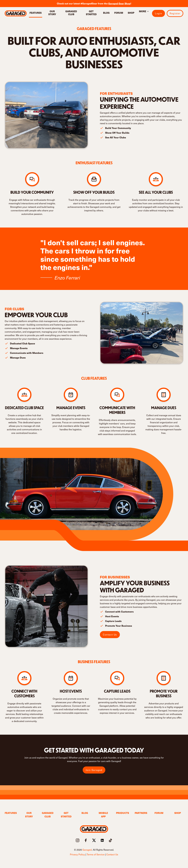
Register (175, 13)
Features (36, 13)
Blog (106, 13)
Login (158, 13)
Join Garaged (94, 770)
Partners (140, 813)
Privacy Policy (77, 854)
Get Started (91, 13)
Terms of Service (96, 854)
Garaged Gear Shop (119, 3)
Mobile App (103, 815)
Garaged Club (71, 13)
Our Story (52, 13)
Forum (119, 13)
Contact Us (110, 635)
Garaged (87, 850)
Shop (131, 13)
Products (122, 813)
